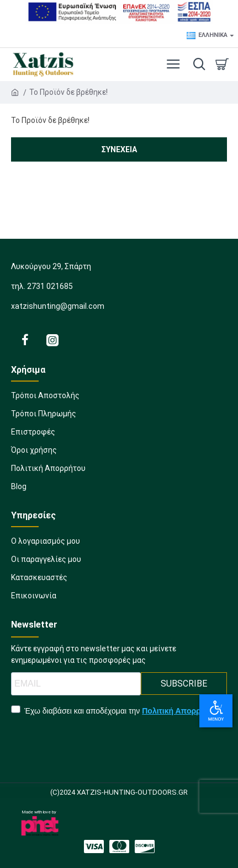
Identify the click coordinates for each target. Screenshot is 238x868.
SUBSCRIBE (184, 684)
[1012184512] (39, 581)
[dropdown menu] (197, 65)
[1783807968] (119, 399)
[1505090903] (119, 454)
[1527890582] (119, 435)
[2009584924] (34, 599)
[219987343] (119, 490)
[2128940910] (52, 340)
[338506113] (119, 472)
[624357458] (94, 846)
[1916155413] (46, 563)
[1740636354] (46, 545)
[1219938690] (119, 417)
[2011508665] (145, 846)
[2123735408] (25, 340)
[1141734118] (119, 846)
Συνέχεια (119, 149)
